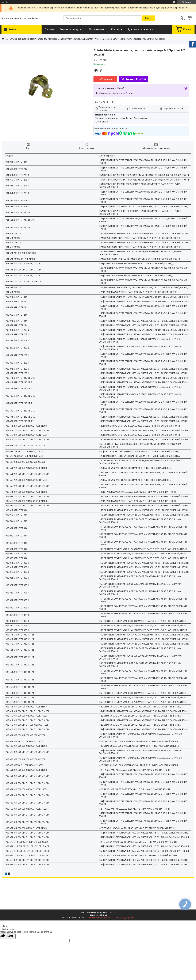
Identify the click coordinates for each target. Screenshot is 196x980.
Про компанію (97, 29)
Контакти (116, 29)
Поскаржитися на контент (99, 918)
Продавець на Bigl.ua (98, 915)
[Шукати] (148, 18)
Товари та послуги (70, 29)
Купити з (136, 79)
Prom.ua (112, 912)
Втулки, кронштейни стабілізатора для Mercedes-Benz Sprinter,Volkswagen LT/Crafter (51, 39)
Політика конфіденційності (123, 918)
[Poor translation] (11, 936)
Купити (108, 79)
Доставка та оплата (139, 29)
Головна (49, 29)
